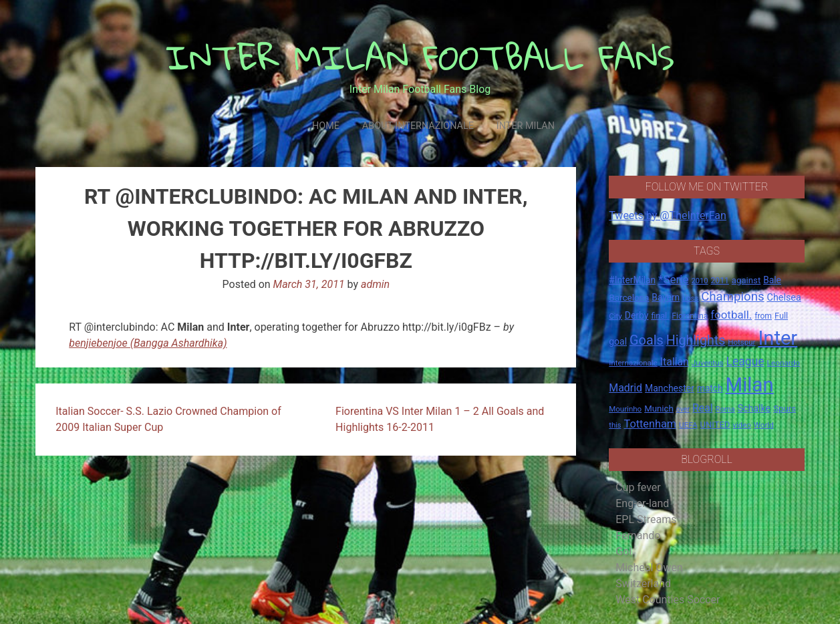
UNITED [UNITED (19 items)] (715, 425)
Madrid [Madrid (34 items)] (625, 388)
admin (375, 284)
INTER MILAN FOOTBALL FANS (420, 57)
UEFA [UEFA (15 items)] (688, 425)
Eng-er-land (642, 503)
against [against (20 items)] (746, 280)
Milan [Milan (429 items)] (750, 385)
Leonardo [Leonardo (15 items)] (784, 363)
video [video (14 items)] (742, 425)
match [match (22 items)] (710, 388)
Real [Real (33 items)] (703, 408)
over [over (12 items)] (683, 409)
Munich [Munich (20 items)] (659, 409)
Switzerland (643, 584)
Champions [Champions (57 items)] (732, 297)
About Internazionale (418, 126)
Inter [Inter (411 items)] (778, 338)
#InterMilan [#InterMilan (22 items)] (632, 280)
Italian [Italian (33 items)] (675, 362)
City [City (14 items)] (615, 316)
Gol (623, 552)
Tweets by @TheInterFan (668, 215)
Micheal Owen (649, 568)
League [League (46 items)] (745, 361)
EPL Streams (646, 519)
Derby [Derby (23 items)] (637, 315)
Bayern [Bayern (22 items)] (666, 297)
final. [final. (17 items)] (660, 316)
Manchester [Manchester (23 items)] (670, 388)
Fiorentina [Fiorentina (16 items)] (690, 316)
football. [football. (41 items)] (731, 315)
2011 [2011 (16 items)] (720, 281)
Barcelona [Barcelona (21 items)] (629, 297)
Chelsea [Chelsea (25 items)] (784, 298)
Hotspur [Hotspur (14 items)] (741, 342)
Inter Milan (526, 126)
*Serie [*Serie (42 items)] (673, 279)
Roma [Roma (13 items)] (725, 409)
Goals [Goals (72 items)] (647, 340)
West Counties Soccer (668, 600)
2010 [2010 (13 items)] (700, 281)
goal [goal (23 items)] (618, 341)
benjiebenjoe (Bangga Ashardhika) (148, 343)
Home (326, 126)
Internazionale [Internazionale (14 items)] (633, 363)
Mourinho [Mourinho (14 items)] (625, 409)
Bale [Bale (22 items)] (772, 280)
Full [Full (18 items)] (781, 316)
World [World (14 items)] (764, 425)
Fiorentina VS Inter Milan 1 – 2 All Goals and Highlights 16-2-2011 (440, 419)
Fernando (638, 535)
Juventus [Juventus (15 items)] (708, 363)
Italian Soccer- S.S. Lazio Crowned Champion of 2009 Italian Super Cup (168, 419)
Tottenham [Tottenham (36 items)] (650, 424)
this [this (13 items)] (615, 425)
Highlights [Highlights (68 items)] (696, 340)
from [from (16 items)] (763, 316)
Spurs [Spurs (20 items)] (785, 409)
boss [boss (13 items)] (690, 298)
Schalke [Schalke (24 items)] (754, 408)
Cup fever (638, 487)
